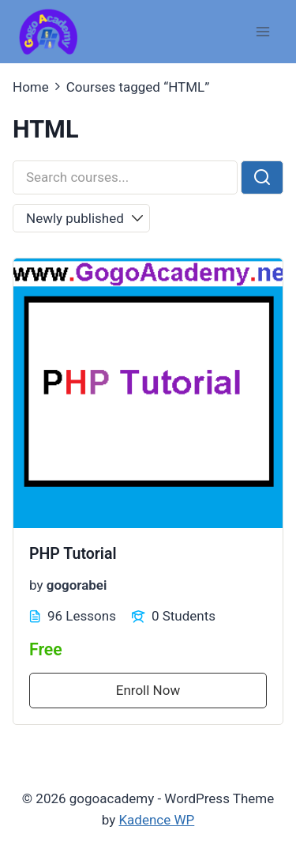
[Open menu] (262, 31)
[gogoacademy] (48, 32)
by (36, 585)
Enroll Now (148, 690)
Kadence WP (156, 820)
